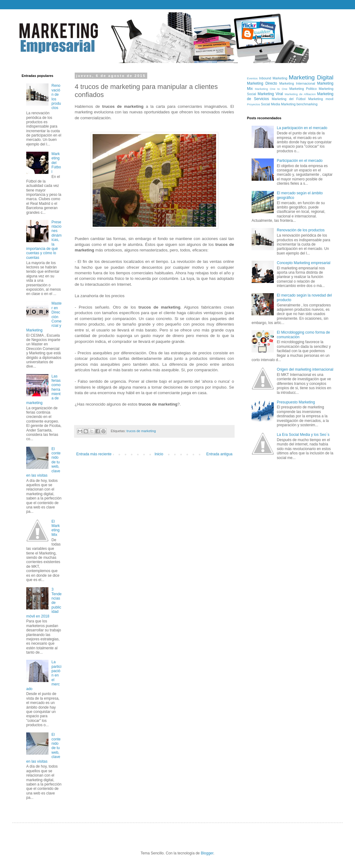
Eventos (252, 78)
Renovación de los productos (301, 230)
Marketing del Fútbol (56, 163)
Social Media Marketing (278, 104)
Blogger (207, 853)
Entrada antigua (219, 454)
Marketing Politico (303, 89)
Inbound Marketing (273, 78)
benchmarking (307, 104)
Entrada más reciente (94, 454)
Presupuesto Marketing (296, 402)
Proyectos (254, 104)
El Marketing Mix (56, 528)
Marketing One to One (271, 89)
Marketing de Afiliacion (300, 94)
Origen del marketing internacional (305, 369)
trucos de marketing (141, 431)
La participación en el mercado (302, 128)
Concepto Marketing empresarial (304, 263)
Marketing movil (321, 99)
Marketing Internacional (297, 83)
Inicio (159, 454)
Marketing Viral (270, 94)
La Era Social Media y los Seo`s (303, 435)
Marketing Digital (311, 77)
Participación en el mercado (300, 161)
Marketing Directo (262, 83)
